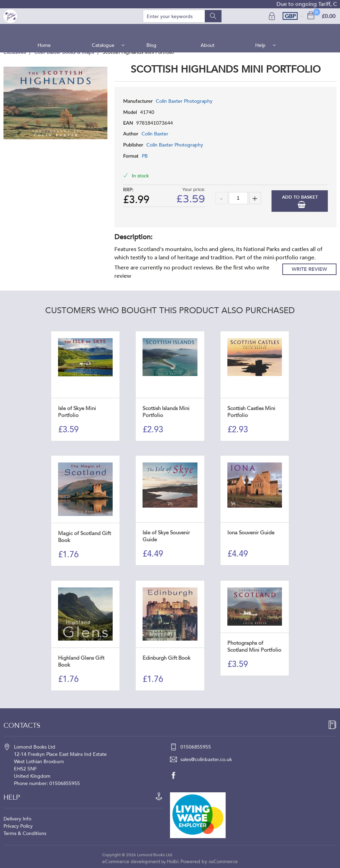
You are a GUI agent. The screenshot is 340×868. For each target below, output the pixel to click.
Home (47, 31)
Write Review (309, 269)
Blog (152, 31)
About (207, 31)
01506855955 (196, 747)
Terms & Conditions (25, 833)
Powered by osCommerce (209, 862)
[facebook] (177, 775)
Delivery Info (17, 819)
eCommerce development (131, 862)
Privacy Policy (18, 826)
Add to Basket (300, 197)
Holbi (173, 862)
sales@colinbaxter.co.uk (206, 759)
